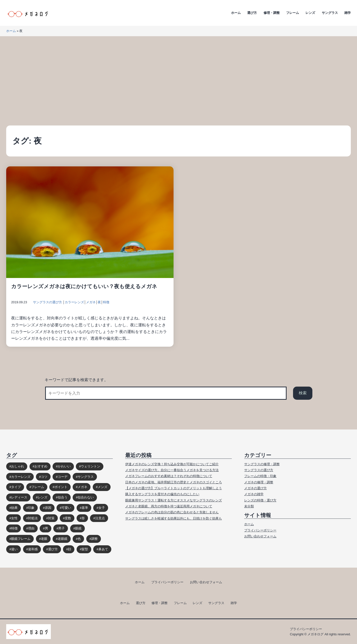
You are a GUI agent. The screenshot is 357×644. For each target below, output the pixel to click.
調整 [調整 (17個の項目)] (94, 539)
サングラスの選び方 (47, 302)
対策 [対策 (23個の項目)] (51, 518)
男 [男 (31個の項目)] (46, 528)
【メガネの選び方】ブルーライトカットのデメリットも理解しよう (174, 488)
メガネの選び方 (255, 488)
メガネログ (315, 634)
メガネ (91, 302)
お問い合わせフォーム (260, 536)
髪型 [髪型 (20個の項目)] (85, 549)
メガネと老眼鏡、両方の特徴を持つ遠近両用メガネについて (169, 506)
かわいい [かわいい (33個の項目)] (64, 466)
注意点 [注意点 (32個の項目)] (100, 518)
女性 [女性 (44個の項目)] (14, 518)
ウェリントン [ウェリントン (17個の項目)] (90, 466)
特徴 (106, 302)
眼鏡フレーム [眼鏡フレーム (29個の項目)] (21, 539)
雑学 (348, 13)
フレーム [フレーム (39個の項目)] (38, 487)
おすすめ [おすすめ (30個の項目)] (41, 466)
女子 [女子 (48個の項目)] (102, 508)
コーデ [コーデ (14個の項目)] (63, 477)
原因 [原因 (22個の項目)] (48, 508)
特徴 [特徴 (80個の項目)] (14, 528)
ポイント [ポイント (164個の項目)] (61, 487)
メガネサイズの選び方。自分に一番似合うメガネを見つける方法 (172, 470)
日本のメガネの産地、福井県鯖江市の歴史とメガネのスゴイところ (174, 482)
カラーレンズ (74, 302)
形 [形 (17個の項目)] (83, 518)
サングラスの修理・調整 (262, 464)
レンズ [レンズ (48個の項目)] (43, 497)
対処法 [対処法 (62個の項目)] (33, 518)
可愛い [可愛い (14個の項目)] (66, 508)
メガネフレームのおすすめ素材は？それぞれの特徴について (169, 476)
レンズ (310, 13)
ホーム (236, 13)
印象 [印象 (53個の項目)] (31, 508)
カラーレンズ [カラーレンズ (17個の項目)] (21, 477)
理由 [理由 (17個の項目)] (31, 528)
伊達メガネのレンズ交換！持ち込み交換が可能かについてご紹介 (172, 464)
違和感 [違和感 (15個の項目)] (33, 549)
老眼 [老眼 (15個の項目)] (44, 539)
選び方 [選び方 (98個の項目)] (53, 549)
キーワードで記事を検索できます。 (76, 380)
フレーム (293, 13)
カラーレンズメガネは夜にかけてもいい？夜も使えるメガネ (84, 286)
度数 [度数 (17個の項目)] (68, 518)
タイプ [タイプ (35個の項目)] (16, 487)
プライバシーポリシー (260, 530)
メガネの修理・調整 (259, 482)
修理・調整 (272, 13)
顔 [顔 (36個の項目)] (70, 549)
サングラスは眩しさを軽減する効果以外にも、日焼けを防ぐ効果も (174, 518)
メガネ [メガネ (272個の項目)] (82, 487)
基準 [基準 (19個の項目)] (85, 508)
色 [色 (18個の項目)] (79, 539)
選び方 (252, 13)
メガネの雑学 (254, 494)
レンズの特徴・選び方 (260, 500)
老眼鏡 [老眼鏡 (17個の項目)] (63, 539)
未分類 (249, 506)
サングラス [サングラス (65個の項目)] (86, 477)
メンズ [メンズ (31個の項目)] (103, 487)
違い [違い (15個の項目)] (14, 549)
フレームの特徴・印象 (260, 476)
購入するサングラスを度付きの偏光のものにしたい (162, 494)
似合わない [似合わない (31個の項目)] (86, 497)
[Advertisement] (178, 81)
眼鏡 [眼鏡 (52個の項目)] (78, 528)
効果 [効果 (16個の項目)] (14, 508)
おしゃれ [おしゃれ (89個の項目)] (18, 466)
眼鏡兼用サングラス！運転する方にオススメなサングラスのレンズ (174, 500)
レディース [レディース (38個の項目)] (19, 497)
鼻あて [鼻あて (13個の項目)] (103, 549)
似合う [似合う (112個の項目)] (63, 497)
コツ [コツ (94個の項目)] (44, 477)
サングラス (330, 13)
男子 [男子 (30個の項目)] (61, 528)
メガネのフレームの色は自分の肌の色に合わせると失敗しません (172, 512)
